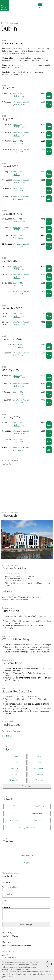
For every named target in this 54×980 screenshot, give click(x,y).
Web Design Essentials (12, 731)
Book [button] (49, 96)
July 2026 (8, 119)
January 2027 (11, 370)
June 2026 (9, 88)
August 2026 (10, 166)
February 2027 (11, 417)
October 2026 (11, 261)
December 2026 (12, 339)
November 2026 (12, 308)
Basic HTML (7, 736)
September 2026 (12, 214)
